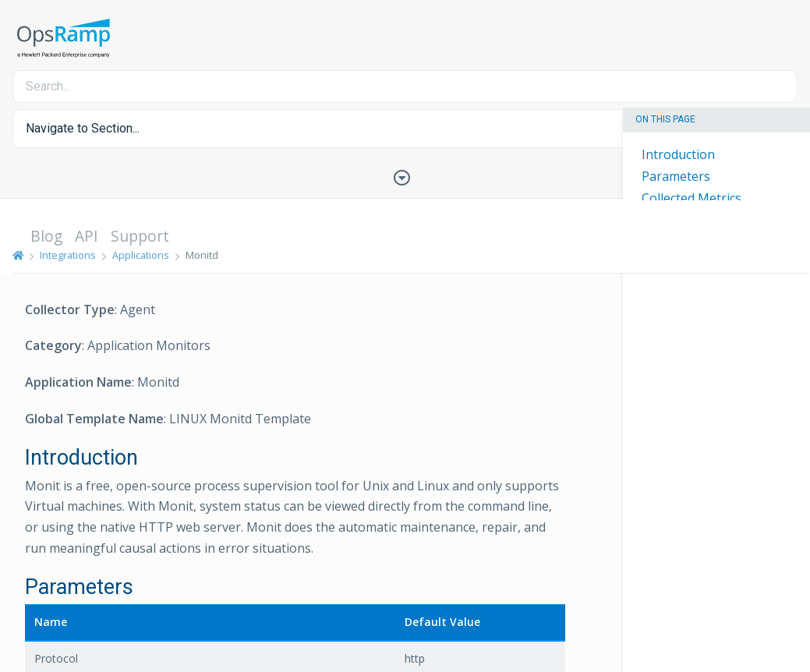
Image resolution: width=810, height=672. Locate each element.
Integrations (68, 255)
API (87, 236)
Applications (141, 255)
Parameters (676, 176)
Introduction (678, 154)
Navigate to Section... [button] (83, 128)
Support (140, 236)
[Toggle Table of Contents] (405, 176)
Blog (46, 236)
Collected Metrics (692, 198)
